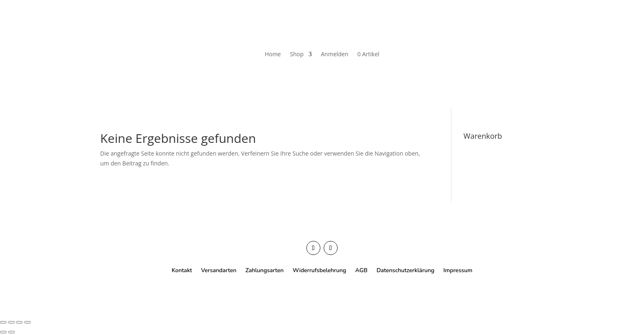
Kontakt (182, 270)
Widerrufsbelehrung (319, 270)
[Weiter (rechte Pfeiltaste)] (11, 332)
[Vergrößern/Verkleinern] (3, 322)
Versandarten (219, 270)
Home (273, 54)
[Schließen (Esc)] (28, 322)
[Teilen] (19, 322)
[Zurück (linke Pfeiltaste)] (3, 332)
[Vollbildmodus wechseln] (11, 322)
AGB (361, 270)
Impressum (458, 270)
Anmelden (335, 54)
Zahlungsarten (265, 270)
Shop (297, 54)
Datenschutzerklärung (406, 270)
